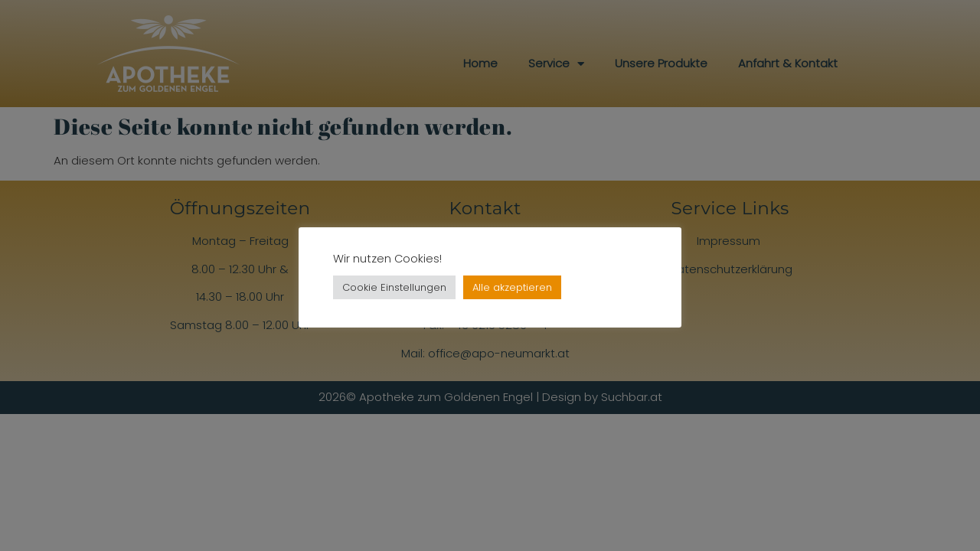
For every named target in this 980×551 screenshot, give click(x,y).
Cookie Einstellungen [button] (394, 287)
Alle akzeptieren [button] (512, 287)
